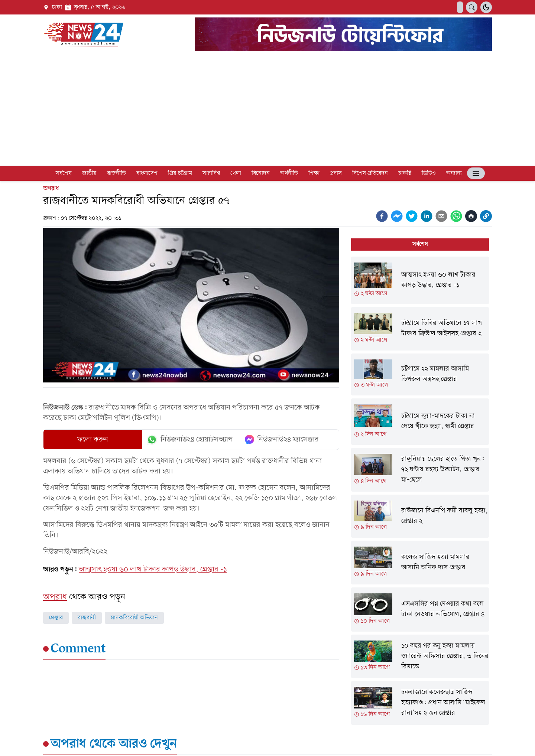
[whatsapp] (456, 216)
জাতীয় (89, 173)
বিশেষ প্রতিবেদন (370, 173)
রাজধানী (87, 618)
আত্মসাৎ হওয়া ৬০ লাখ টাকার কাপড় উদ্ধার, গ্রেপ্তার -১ (153, 570)
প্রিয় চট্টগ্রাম (180, 173)
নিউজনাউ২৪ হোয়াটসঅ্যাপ (190, 440)
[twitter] (412, 216)
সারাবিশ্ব (211, 173)
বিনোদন (261, 173)
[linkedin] (427, 216)
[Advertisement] (267, 110)
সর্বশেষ (64, 173)
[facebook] (382, 216)
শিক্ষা (314, 173)
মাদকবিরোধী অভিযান (134, 618)
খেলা (236, 173)
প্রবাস (336, 173)
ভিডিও (429, 173)
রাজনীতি (116, 173)
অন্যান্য (454, 173)
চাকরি (405, 173)
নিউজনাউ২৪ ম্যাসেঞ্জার (282, 440)
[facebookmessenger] (397, 216)
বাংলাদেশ (147, 173)
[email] (441, 216)
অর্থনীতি (289, 173)
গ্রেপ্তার (56, 618)
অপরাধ (51, 189)
